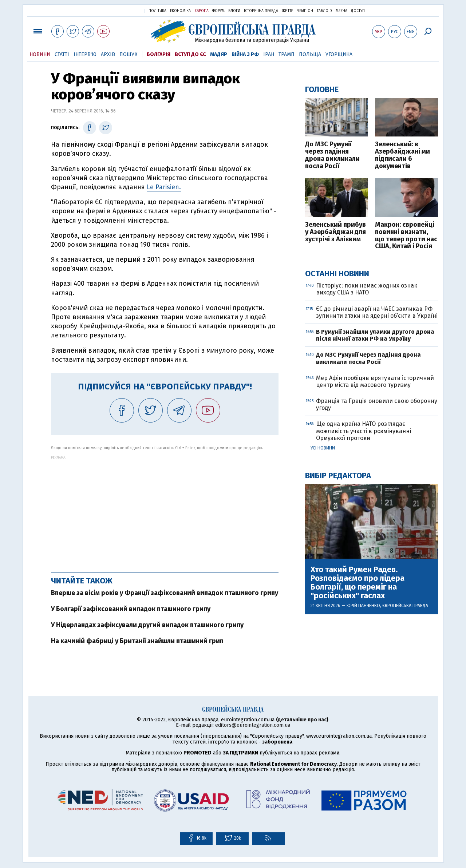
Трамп (287, 54)
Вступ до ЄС (190, 54)
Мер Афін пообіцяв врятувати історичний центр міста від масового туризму (375, 381)
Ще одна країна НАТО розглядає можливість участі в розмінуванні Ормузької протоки (364, 431)
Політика (157, 11)
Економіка (180, 11)
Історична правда (261, 11)
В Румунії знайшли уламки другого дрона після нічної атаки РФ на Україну (375, 335)
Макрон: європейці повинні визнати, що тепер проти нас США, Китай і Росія (406, 236)
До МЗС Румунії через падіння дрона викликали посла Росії (332, 155)
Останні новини (337, 274)
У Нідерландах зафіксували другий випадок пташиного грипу (147, 625)
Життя (288, 11)
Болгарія (159, 54)
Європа (202, 11)
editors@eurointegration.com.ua (253, 725)
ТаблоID (324, 11)
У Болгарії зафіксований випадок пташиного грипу (131, 609)
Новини (40, 54)
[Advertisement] (165, 510)
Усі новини (323, 448)
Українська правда (121, 10)
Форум (218, 11)
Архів (108, 54)
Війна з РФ (245, 54)
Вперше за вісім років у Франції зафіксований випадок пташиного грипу (165, 593)
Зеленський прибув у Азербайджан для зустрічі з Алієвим (335, 232)
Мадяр (219, 54)
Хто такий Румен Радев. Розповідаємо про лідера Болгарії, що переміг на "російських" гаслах (358, 583)
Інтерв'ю (85, 54)
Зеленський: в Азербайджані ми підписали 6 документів (402, 155)
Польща (310, 54)
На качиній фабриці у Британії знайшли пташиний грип (137, 641)
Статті (62, 54)
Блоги (234, 11)
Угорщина (339, 54)
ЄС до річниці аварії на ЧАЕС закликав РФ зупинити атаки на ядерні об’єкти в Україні (377, 312)
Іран (269, 54)
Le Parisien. (164, 187)
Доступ (358, 11)
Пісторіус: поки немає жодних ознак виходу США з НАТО (367, 289)
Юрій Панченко (363, 606)
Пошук (129, 54)
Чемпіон (305, 11)
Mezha (341, 11)
